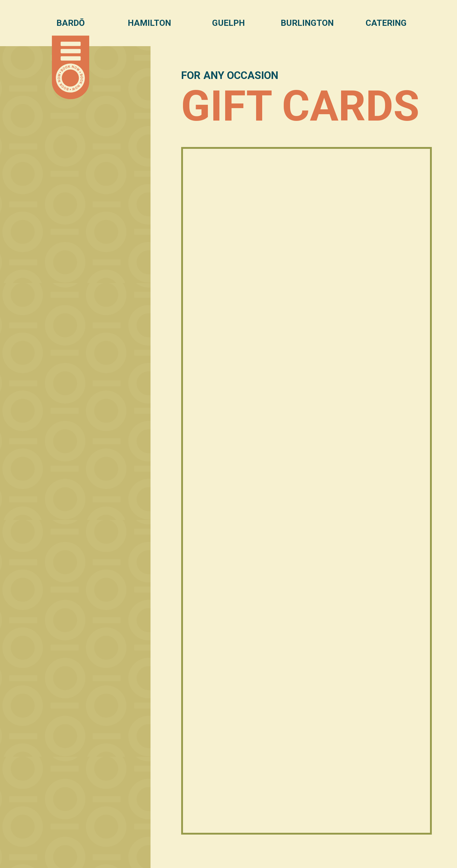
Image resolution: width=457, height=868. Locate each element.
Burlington (307, 23)
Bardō (71, 23)
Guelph (228, 23)
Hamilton (149, 23)
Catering (386, 23)
